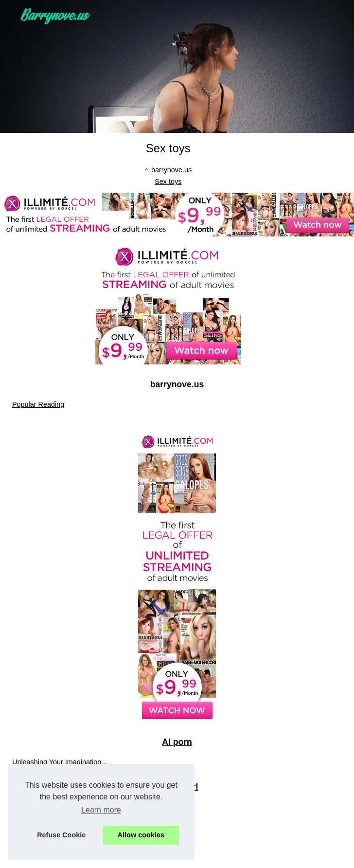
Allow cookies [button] (141, 835)
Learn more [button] (101, 810)
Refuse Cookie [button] (61, 835)
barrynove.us (171, 170)
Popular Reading (38, 404)
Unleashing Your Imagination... (60, 762)
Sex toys (168, 181)
